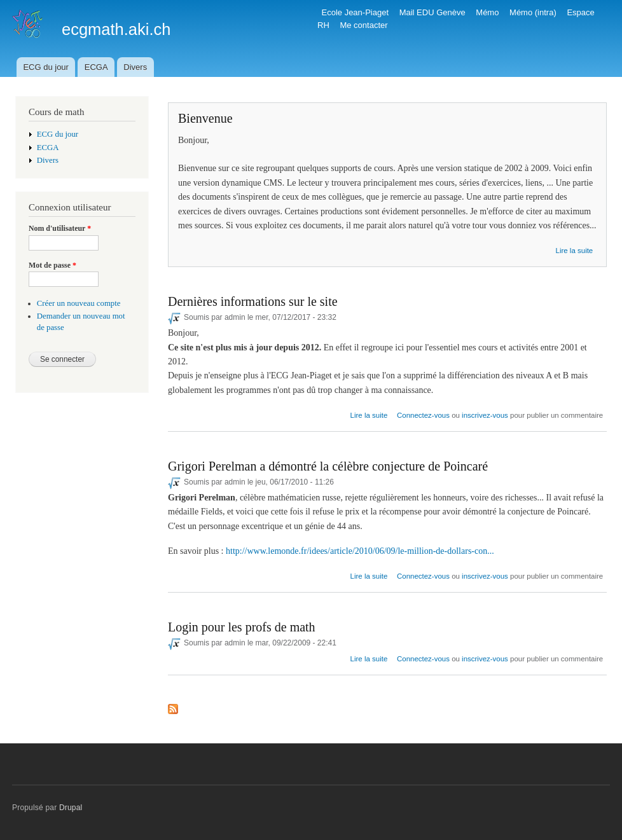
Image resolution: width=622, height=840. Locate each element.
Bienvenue (205, 118)
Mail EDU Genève (432, 12)
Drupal (71, 808)
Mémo (487, 12)
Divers (135, 67)
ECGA (96, 67)
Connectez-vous (423, 415)
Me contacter (363, 25)
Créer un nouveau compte (79, 303)
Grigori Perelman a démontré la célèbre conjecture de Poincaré (328, 466)
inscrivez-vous (485, 415)
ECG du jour (46, 67)
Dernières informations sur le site (253, 301)
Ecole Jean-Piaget (356, 12)
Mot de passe (52, 265)
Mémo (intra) (533, 12)
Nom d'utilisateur (60, 228)
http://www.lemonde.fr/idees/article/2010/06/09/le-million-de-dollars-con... (360, 551)
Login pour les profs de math (242, 627)
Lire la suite (575, 251)
